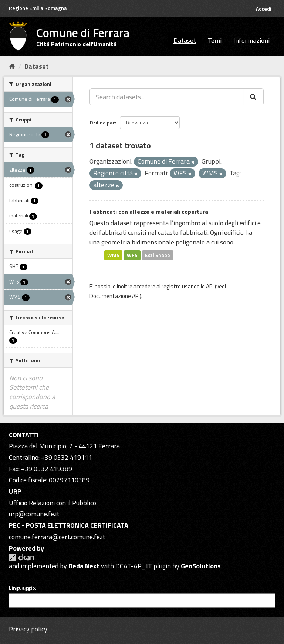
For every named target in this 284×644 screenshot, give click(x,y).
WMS (113, 255)
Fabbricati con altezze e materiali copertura (149, 212)
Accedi (264, 9)
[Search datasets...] (167, 97)
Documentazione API (115, 296)
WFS (132, 255)
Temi (215, 40)
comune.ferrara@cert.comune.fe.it (57, 537)
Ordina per (102, 122)
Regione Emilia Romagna (38, 8)
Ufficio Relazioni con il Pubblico (53, 503)
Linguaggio (22, 588)
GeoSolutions (201, 566)
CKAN (21, 557)
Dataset (185, 40)
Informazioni (251, 40)
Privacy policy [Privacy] (28, 629)
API (210, 286)
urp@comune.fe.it (34, 514)
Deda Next (84, 566)
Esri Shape (158, 255)
